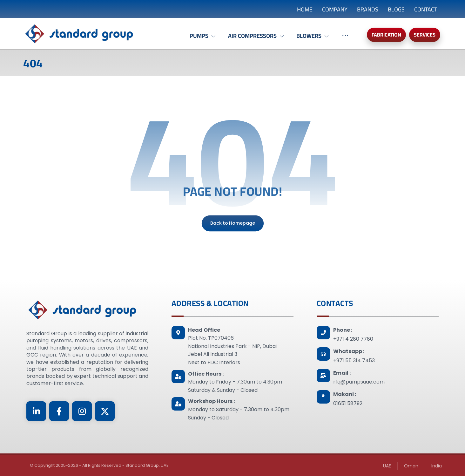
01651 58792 (348, 403)
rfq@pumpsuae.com (359, 382)
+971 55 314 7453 (354, 360)
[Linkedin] (36, 411)
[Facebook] (59, 411)
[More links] (345, 39)
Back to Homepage (232, 223)
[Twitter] (105, 411)
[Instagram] (82, 411)
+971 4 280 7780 (353, 339)
